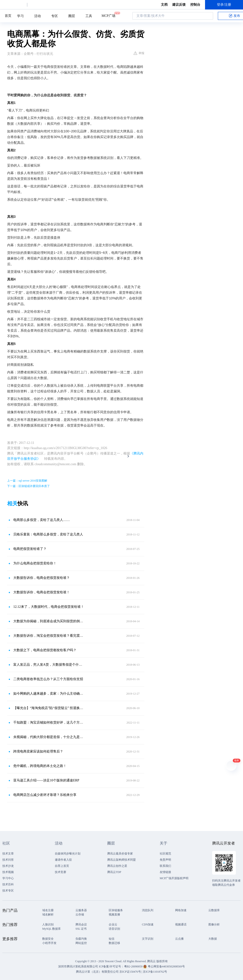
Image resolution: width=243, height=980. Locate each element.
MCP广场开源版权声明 (174, 878)
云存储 (80, 915)
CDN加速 (148, 924)
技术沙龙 (8, 866)
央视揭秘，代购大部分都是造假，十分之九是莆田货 (49, 737)
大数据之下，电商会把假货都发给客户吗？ (45, 650)
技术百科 (8, 884)
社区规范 (165, 854)
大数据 (213, 939)
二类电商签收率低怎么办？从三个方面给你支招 (48, 679)
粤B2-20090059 (134, 966)
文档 (164, 5)
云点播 (179, 939)
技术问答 (8, 860)
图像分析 (214, 924)
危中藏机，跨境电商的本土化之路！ (40, 766)
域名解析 (48, 915)
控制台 (195, 5)
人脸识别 (48, 924)
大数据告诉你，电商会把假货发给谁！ (42, 592)
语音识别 (114, 929)
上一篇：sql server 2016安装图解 (27, 481)
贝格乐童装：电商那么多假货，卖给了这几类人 (48, 534)
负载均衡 (81, 939)
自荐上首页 (62, 866)
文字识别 (148, 939)
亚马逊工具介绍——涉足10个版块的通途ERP (46, 780)
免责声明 (165, 860)
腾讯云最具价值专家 (120, 854)
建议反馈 (179, 5)
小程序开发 (49, 943)
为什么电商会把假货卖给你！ (35, 563)
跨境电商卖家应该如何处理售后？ (38, 751)
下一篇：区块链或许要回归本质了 (28, 486)
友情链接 (165, 872)
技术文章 (8, 854)
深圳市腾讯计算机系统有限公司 (78, 966)
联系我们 (165, 866)
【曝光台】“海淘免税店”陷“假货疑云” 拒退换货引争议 (49, 708)
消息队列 (148, 910)
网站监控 (81, 943)
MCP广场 (108, 15)
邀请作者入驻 (63, 860)
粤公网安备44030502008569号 (166, 966)
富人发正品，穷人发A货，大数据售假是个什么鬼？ (49, 665)
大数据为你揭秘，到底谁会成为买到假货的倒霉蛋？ (49, 621)
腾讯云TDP (114, 872)
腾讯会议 (81, 924)
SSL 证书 (81, 929)
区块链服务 (116, 910)
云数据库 (214, 910)
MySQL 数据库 (51, 929)
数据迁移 (114, 943)
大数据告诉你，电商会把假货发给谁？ (42, 578)
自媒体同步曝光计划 (68, 854)
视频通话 (181, 924)
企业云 (113, 924)
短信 (112, 939)
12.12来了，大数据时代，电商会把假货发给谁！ (49, 607)
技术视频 (8, 872)
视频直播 (114, 915)
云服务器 (81, 910)
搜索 (208, 16)
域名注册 (48, 910)
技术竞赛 (61, 872)
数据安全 (48, 939)
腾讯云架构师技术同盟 (121, 860)
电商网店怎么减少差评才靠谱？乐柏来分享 (45, 795)
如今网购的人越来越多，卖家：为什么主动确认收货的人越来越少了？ (49, 694)
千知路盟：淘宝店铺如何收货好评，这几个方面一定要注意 (49, 722)
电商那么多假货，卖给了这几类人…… (42, 520)
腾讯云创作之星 (117, 866)
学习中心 (8, 878)
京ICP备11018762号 (155, 972)
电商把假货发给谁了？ (30, 549)
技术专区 (8, 891)
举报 (139, 53)
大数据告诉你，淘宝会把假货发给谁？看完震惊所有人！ (49, 636)
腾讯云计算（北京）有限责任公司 (97, 972)
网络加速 (181, 910)
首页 (8, 16)
